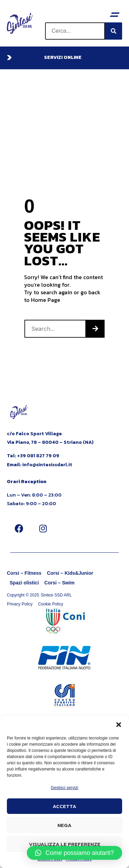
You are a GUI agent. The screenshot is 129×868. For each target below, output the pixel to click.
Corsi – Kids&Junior (70, 573)
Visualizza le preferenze (65, 844)
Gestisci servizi (64, 788)
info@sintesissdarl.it (47, 465)
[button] (119, 725)
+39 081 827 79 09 (38, 456)
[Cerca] (114, 31)
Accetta (64, 806)
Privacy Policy (20, 604)
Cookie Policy (51, 604)
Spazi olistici (24, 583)
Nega (64, 825)
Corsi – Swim (60, 583)
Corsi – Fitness (24, 573)
